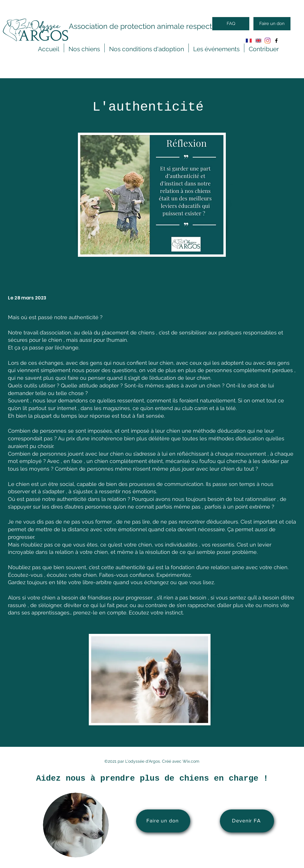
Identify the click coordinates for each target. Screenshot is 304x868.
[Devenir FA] (247, 821)
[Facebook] (276, 41)
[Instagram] (268, 41)
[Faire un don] (272, 24)
